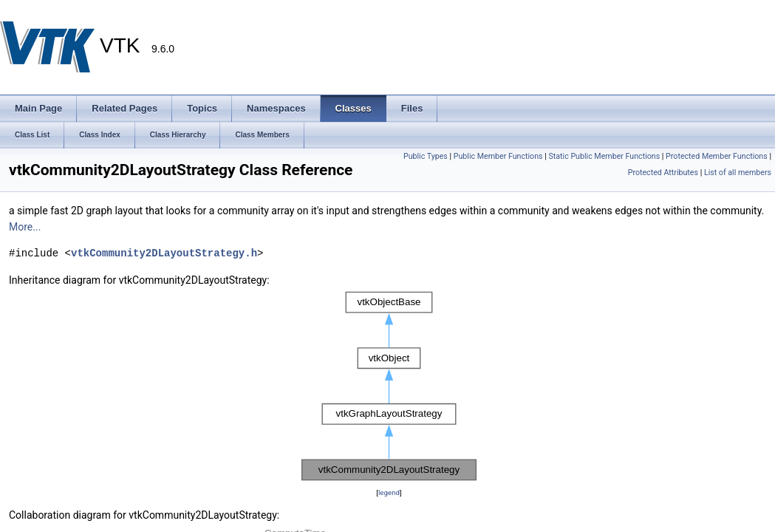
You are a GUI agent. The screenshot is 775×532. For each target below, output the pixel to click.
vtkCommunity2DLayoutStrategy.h (164, 253)
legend (389, 492)
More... (25, 227)
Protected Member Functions (717, 156)
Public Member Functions (498, 156)
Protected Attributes (663, 173)
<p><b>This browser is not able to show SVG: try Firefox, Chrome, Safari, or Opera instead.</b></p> (389, 386)
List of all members (738, 173)
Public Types (426, 156)
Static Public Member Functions (604, 156)
